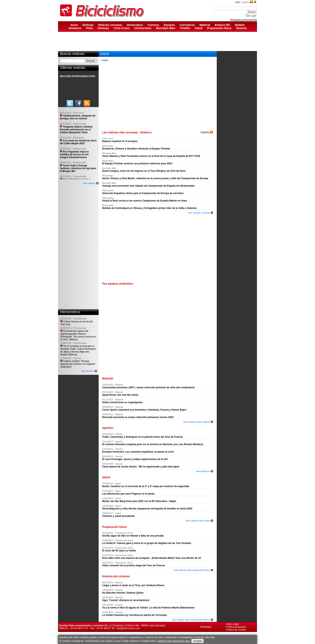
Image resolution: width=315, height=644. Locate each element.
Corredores (187, 25)
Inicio (74, 25)
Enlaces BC (222, 25)
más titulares (87, 371)
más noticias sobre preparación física (192, 570)
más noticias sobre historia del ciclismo (191, 620)
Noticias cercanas (110, 25)
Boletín (240, 25)
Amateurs (75, 28)
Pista (89, 28)
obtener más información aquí (174, 641)
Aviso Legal (232, 624)
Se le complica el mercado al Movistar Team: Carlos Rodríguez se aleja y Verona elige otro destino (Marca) (78, 350)
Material (205, 25)
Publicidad (206, 627)
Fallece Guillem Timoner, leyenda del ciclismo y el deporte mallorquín (78, 364)
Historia (241, 28)
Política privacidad (236, 627)
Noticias (88, 25)
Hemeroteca (135, 25)
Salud (199, 28)
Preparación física (219, 28)
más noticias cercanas (199, 213)
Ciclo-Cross (122, 28)
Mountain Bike (166, 28)
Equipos (169, 25)
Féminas (103, 28)
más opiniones (203, 471)
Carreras (153, 25)
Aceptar (197, 641)
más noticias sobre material (196, 422)
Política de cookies (236, 630)
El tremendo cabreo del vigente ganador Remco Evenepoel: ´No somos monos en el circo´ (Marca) (78, 335)
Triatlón (185, 28)
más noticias (89, 183)
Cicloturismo (143, 28)
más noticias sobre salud (198, 521)
